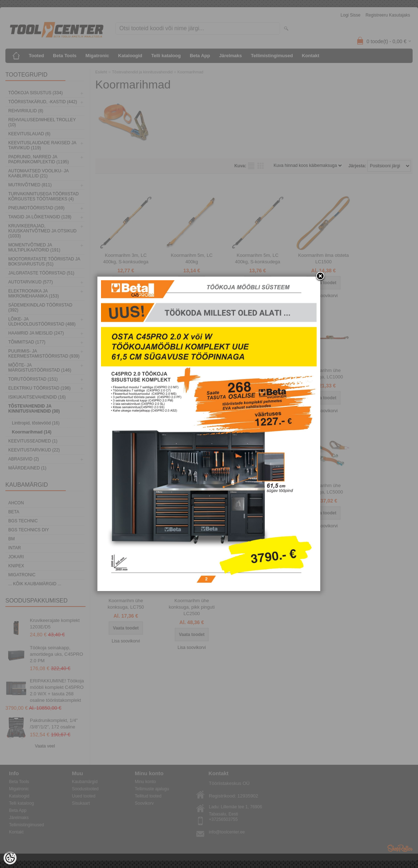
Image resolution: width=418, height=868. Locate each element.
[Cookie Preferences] (10, 858)
